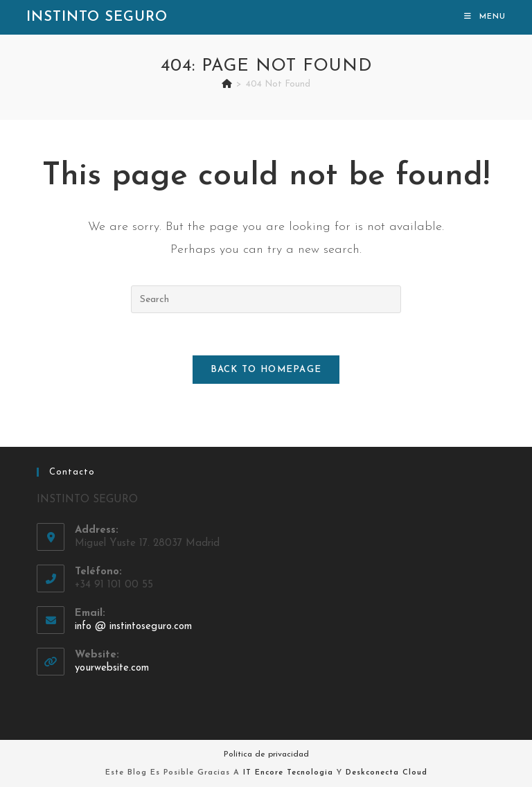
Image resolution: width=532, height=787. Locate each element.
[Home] (227, 84)
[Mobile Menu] (485, 17)
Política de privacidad (266, 754)
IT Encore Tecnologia (288, 773)
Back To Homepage (266, 370)
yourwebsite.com (112, 668)
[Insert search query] (266, 299)
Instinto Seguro (97, 17)
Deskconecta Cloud (387, 773)
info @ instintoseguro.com (133, 627)
